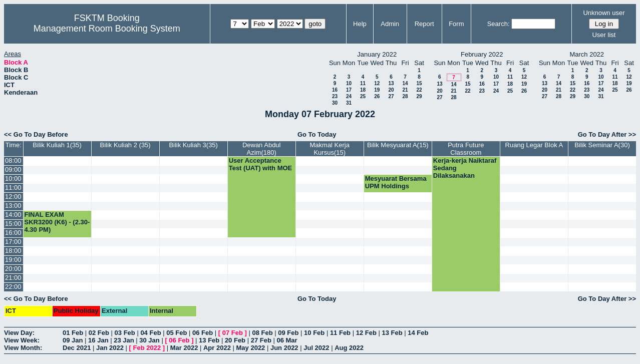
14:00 (13, 215)
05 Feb (177, 333)
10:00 (13, 178)
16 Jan (98, 340)
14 (405, 83)
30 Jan (149, 340)
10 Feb (314, 333)
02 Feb (99, 333)
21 (405, 90)
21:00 (13, 278)
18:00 (13, 251)
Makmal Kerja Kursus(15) (330, 149)
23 (335, 96)
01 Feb (73, 333)
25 (363, 96)
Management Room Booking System (107, 29)
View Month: (23, 348)
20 (391, 90)
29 (419, 96)
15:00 (13, 224)
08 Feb (262, 333)
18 (363, 90)
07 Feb (233, 333)
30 (335, 103)
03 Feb (125, 333)
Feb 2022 (147, 348)
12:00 (13, 197)
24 (349, 96)
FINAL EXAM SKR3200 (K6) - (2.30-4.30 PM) (57, 222)
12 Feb (366, 333)
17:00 (13, 242)
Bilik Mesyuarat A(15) (398, 145)
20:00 (13, 269)
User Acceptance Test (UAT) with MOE (261, 164)
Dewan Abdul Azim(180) (262, 149)
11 (363, 83)
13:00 (13, 206)
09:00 (13, 169)
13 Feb (392, 333)
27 (391, 96)
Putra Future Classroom (466, 149)
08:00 (13, 160)
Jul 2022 (316, 348)
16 (335, 90)
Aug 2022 (349, 348)
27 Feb (261, 340)
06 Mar (287, 340)
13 (391, 83)
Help (360, 24)
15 (419, 83)
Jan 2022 (110, 348)
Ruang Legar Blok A (534, 145)
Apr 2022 (217, 348)
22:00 (13, 287)
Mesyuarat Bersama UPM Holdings (396, 182)
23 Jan (124, 340)
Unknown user (604, 13)
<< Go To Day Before (36, 134)
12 (377, 83)
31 (349, 103)
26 (377, 96)
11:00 (13, 188)
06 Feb (203, 333)
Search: (499, 24)
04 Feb (150, 333)
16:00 (13, 233)
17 (349, 90)
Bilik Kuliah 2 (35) (125, 145)
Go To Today (317, 134)
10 (349, 83)
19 (377, 90)
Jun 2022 (284, 348)
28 (405, 96)
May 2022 (251, 348)
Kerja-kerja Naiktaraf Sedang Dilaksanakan (465, 168)
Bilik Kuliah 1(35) (57, 145)
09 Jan (73, 340)
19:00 (13, 260)
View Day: (19, 333)
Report (424, 24)
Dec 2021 (77, 348)
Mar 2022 (184, 348)
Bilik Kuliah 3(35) (193, 145)
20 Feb (235, 340)
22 (419, 90)
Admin (390, 24)
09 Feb (288, 333)
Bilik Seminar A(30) (602, 145)
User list (604, 35)
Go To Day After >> (607, 134)
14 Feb (418, 333)
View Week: (22, 340)
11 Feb (340, 333)
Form (456, 24)
